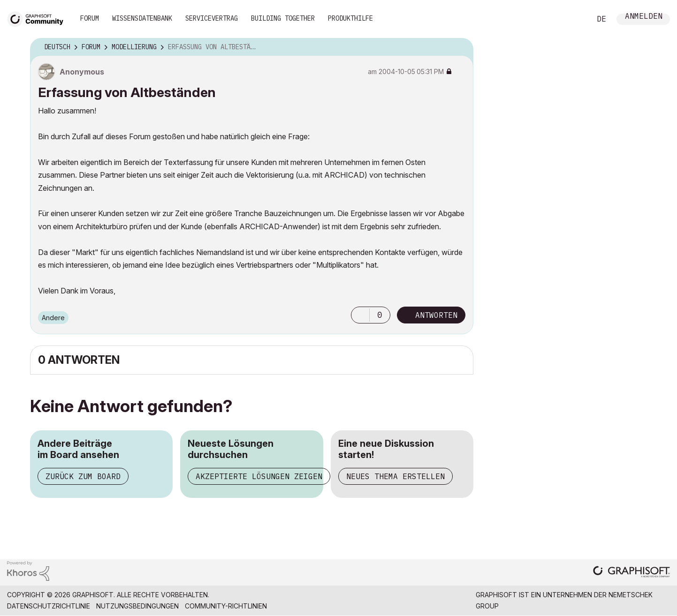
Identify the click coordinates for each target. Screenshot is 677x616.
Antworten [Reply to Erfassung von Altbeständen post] (436, 315)
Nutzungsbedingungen (137, 606)
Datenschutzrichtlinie (49, 606)
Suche (573, 19)
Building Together (283, 18)
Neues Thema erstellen (396, 476)
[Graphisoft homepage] (631, 573)
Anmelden (644, 17)
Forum (90, 18)
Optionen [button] (460, 47)
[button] (360, 315)
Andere (53, 318)
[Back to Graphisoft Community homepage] (38, 18)
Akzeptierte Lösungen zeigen (259, 476)
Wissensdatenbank (142, 18)
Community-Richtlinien (226, 606)
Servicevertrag (212, 18)
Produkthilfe (350, 18)
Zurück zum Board (83, 476)
